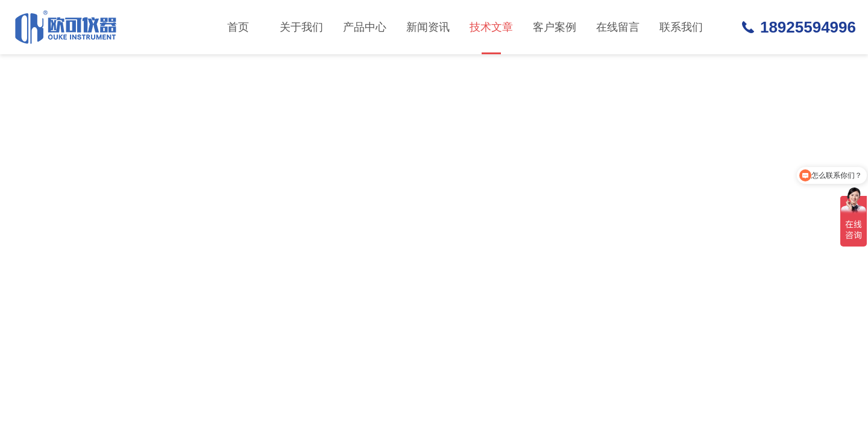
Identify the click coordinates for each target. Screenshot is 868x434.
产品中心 (365, 27)
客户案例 (555, 27)
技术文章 (491, 38)
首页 (238, 27)
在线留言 (618, 27)
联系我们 (681, 27)
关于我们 (301, 27)
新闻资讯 (428, 27)
